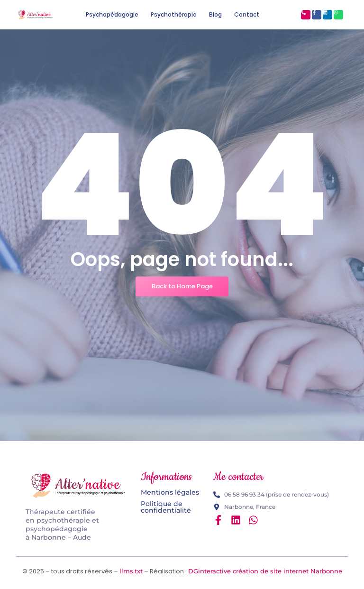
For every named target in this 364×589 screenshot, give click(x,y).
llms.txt (131, 571)
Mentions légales (170, 492)
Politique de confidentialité (166, 507)
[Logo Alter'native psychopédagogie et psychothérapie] (78, 486)
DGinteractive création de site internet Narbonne (265, 571)
